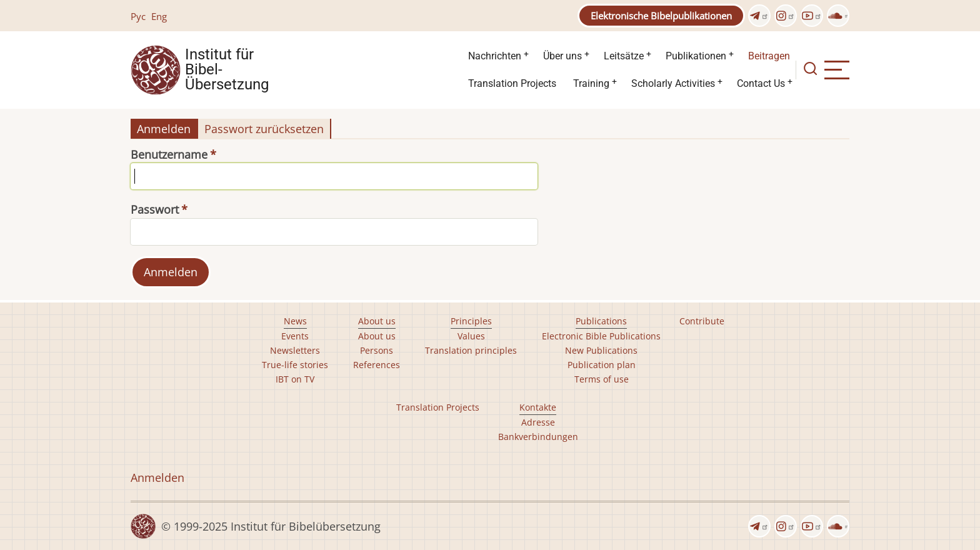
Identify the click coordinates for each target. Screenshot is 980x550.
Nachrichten (495, 56)
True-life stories (295, 365)
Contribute (702, 321)
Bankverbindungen (538, 437)
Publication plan (602, 365)
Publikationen (696, 56)
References (377, 365)
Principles (471, 321)
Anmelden (164, 129)
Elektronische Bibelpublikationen (661, 16)
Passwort (155, 209)
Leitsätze (624, 56)
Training (591, 83)
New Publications (601, 350)
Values (471, 336)
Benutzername (169, 154)
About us (377, 321)
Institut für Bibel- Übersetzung (227, 70)
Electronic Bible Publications (601, 336)
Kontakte (538, 407)
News (295, 321)
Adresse (538, 422)
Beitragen (769, 56)
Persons (377, 350)
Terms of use (602, 379)
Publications (601, 321)
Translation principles (471, 350)
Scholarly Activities (673, 83)
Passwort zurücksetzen (264, 129)
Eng (159, 16)
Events (295, 336)
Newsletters (295, 350)
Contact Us (761, 83)
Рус (138, 16)
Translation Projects (512, 83)
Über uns (562, 56)
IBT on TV (295, 379)
